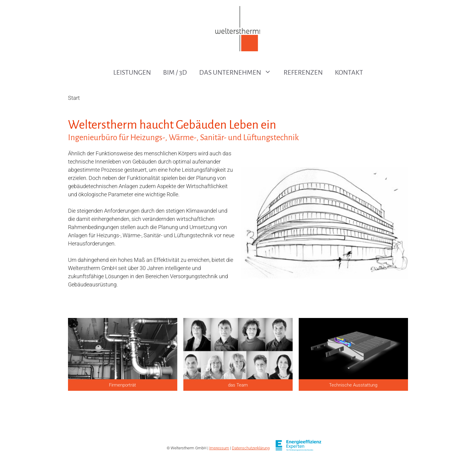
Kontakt (349, 73)
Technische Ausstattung (353, 385)
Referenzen (303, 73)
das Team (238, 385)
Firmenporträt (122, 385)
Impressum (219, 448)
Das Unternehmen (238, 73)
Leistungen (132, 73)
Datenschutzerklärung (251, 448)
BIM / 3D (175, 73)
